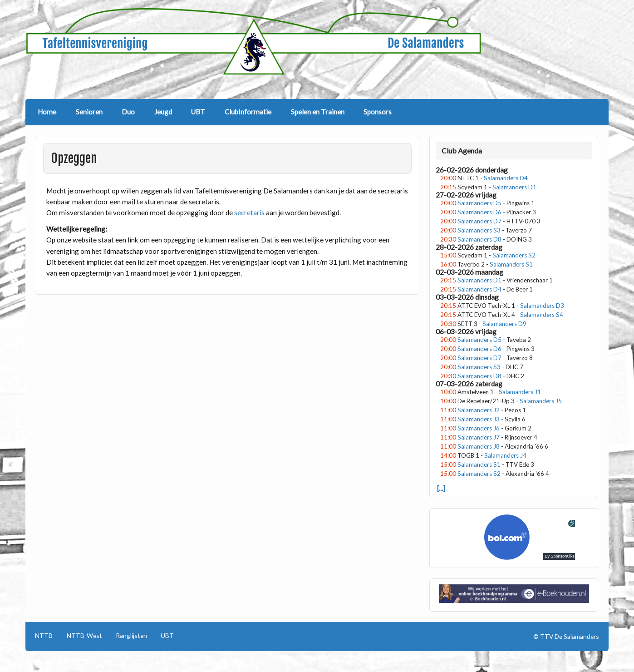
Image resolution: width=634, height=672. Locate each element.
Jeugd (163, 112)
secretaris (250, 212)
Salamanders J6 (479, 428)
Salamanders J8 (479, 446)
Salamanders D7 (479, 221)
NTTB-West (84, 636)
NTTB (44, 636)
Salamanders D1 (514, 187)
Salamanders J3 (479, 419)
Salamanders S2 (514, 255)
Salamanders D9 (504, 324)
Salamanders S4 (542, 315)
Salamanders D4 (506, 178)
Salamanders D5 (479, 203)
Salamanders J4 (505, 455)
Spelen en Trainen (318, 112)
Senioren (89, 112)
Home (47, 112)
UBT (198, 112)
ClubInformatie (248, 112)
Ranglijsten (131, 636)
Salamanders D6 (479, 212)
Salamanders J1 (520, 392)
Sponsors (378, 112)
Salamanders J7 (479, 437)
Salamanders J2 (479, 410)
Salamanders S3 (479, 230)
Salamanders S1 (511, 264)
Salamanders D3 (542, 306)
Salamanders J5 (541, 401)
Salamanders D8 (479, 239)
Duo (128, 112)
